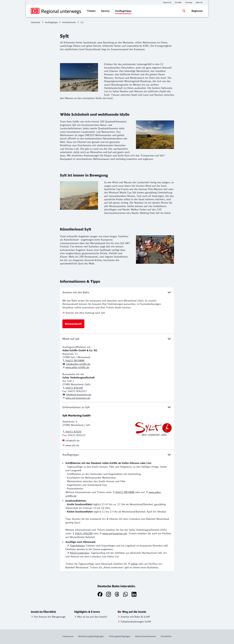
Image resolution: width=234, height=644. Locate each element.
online (134, 564)
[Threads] (117, 594)
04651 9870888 (75, 361)
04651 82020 (73, 432)
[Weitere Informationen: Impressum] (69, 636)
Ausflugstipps (51, 22)
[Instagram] (109, 594)
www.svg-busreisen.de (78, 398)
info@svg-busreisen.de (79, 394)
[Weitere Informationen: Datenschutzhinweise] (146, 636)
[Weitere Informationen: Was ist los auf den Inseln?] (91, 617)
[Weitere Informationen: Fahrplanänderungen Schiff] (134, 622)
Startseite (35, 22)
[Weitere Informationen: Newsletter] (165, 636)
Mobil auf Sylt (117, 339)
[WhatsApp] (125, 594)
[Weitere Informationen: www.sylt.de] (71, 445)
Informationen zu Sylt (117, 407)
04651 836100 (74, 388)
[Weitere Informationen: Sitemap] (189, 2)
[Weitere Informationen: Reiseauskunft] (73, 324)
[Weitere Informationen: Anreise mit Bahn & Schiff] (134, 617)
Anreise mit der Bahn (117, 292)
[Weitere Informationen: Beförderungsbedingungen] (91, 636)
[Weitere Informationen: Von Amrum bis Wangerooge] (48, 617)
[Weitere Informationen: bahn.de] (199, 2)
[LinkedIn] (134, 594)
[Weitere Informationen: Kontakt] (178, 2)
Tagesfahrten (77, 546)
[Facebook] (100, 594)
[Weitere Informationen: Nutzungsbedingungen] (120, 636)
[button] (52, 612)
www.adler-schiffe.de (77, 367)
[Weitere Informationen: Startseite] (167, 2)
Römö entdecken (80, 553)
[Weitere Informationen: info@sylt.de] (71, 440)
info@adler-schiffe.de (78, 364)
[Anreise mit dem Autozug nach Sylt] (84, 313)
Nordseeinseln (69, 22)
